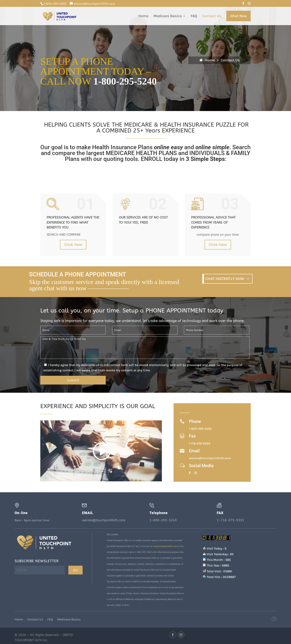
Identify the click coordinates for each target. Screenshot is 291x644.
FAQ (194, 16)
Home (143, 16)
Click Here (73, 245)
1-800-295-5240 (55, 4)
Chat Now (239, 16)
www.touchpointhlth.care (165, 546)
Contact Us (212, 16)
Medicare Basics (168, 16)
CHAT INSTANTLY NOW (225, 279)
